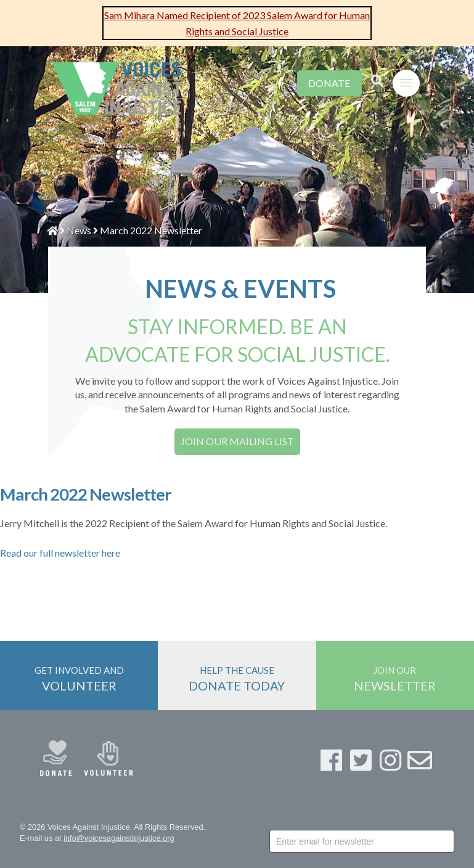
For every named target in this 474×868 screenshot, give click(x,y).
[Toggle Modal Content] (377, 75)
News (79, 230)
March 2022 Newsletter (151, 230)
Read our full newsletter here (60, 553)
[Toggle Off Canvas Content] (406, 76)
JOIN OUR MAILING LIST (237, 441)
